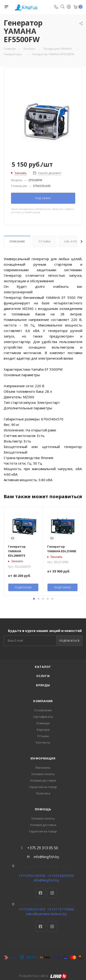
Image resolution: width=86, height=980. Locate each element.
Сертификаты (43, 717)
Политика (43, 793)
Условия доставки (43, 780)
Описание (17, 241)
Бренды (43, 685)
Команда (43, 723)
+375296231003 (32, 909)
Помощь (43, 809)
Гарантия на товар (43, 787)
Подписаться (69, 641)
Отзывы (45, 241)
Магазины (43, 768)
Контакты (43, 742)
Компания (43, 701)
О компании (43, 710)
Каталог (43, 667)
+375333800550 (61, 875)
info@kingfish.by (46, 857)
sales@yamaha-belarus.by (46, 914)
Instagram (52, 893)
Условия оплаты (43, 774)
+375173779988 (61, 909)
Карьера (43, 730)
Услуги (43, 676)
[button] (34, 599)
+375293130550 (32, 875)
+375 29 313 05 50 (43, 848)
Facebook (40, 893)
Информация (43, 758)
